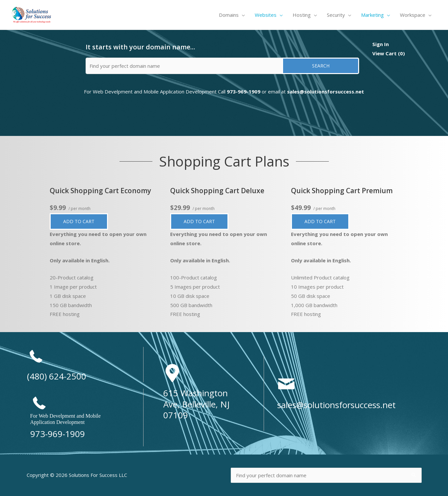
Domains (229, 15)
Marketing (372, 15)
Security (336, 15)
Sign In (381, 44)
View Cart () (389, 53)
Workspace (413, 15)
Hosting (302, 15)
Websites (266, 15)
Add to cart (84, 222)
